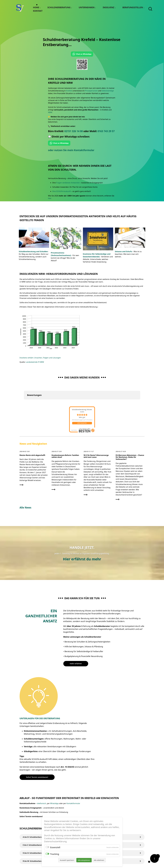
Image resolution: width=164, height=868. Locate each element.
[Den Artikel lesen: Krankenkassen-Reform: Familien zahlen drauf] (66, 472)
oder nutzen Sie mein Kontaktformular (71, 150)
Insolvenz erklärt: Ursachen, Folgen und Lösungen (40, 357)
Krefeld (69, 91)
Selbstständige (107, 91)
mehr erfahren (76, 662)
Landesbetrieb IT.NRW (35, 362)
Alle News (26, 506)
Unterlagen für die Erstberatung (84, 678)
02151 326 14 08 (74, 131)
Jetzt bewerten (82, 423)
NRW (50, 112)
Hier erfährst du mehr (82, 558)
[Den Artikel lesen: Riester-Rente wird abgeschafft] (34, 469)
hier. (50, 198)
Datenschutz (127, 844)
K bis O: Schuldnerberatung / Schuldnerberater (82, 813)
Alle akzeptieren (84, 860)
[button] (24, 401)
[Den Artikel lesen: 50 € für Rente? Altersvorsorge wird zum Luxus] (98, 474)
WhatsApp (54, 763)
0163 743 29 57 (106, 131)
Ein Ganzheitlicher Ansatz (40, 615)
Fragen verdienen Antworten (68, 182)
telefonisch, (42, 763)
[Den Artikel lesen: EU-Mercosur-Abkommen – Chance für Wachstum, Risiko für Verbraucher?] (130, 476)
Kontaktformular (73, 763)
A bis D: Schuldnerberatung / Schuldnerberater (82, 797)
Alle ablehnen (99, 860)
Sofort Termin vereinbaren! (81, 737)
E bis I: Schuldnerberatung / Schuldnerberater (82, 805)
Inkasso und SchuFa (123, 251)
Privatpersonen (91, 91)
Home (36, 7)
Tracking (55, 854)
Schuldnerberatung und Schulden (33, 251)
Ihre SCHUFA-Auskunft (61, 191)
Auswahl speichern (67, 860)
